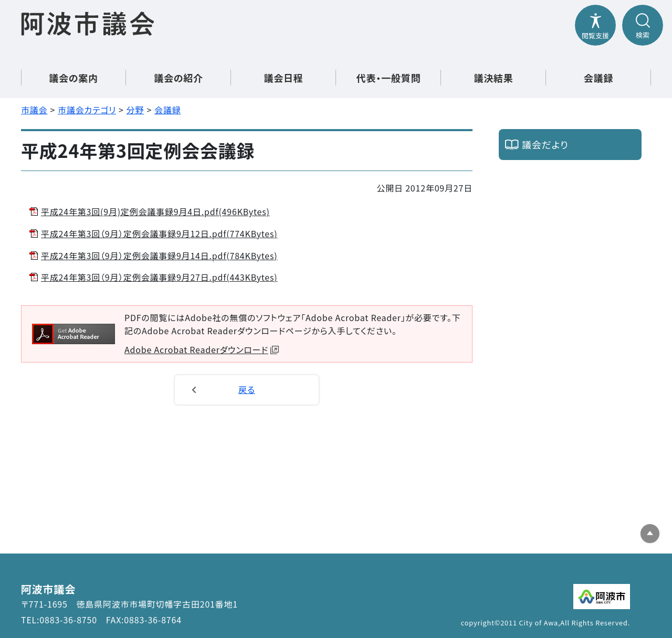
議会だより (545, 144)
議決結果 (493, 78)
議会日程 (283, 78)
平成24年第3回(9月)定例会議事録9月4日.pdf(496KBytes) (155, 211)
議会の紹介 (178, 78)
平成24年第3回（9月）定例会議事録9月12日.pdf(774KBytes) (159, 233)
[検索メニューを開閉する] (643, 25)
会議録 (598, 78)
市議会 (34, 110)
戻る (247, 389)
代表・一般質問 (389, 78)
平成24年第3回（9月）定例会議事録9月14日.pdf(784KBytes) (159, 256)
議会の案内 (73, 78)
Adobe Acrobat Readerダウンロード (202, 349)
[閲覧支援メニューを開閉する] (595, 25)
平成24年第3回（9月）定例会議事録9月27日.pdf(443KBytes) (159, 277)
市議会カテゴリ (87, 110)
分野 (135, 110)
